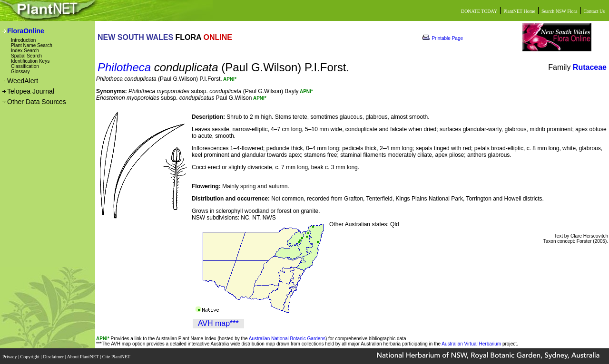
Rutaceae (590, 67)
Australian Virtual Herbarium (471, 344)
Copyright (31, 356)
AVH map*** (218, 323)
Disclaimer (54, 356)
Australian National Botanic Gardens (287, 339)
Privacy (10, 356)
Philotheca (124, 67)
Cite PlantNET (117, 356)
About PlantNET (83, 356)
